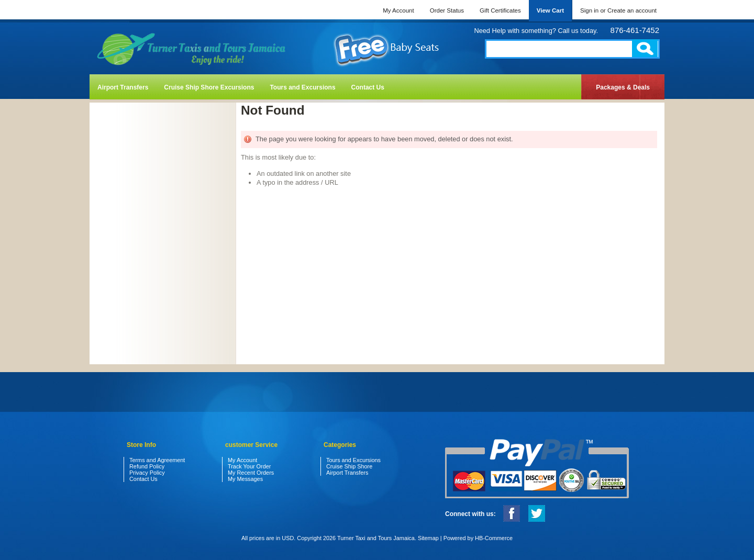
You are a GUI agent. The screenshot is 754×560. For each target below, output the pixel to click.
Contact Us (368, 87)
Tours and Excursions (302, 87)
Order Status (447, 10)
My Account (398, 10)
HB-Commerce (494, 538)
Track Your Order (249, 466)
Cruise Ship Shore (349, 466)
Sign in (589, 10)
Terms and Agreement (157, 460)
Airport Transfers (123, 87)
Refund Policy (147, 466)
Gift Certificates (500, 10)
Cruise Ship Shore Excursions (209, 87)
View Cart (550, 10)
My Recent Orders (251, 473)
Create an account (632, 10)
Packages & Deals (623, 87)
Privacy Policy (147, 473)
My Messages (245, 479)
